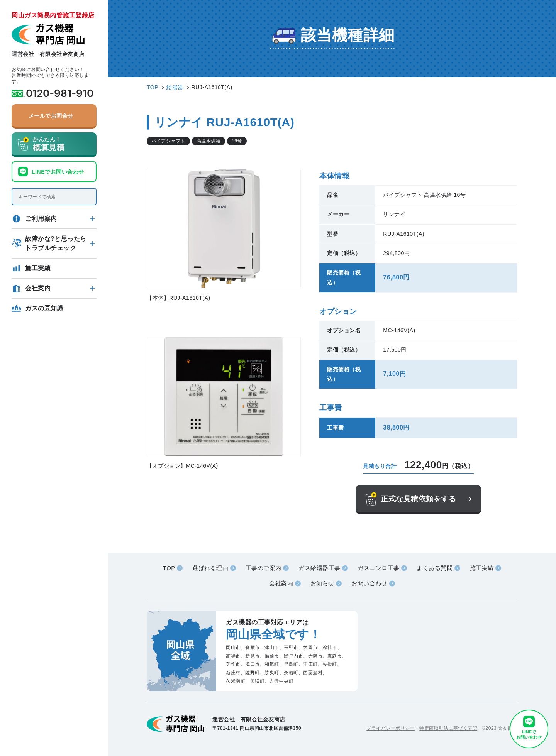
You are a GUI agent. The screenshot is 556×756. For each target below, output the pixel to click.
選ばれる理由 (210, 568)
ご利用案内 (41, 219)
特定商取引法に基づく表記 (448, 728)
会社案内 (38, 288)
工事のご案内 (264, 568)
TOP (169, 568)
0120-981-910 (60, 93)
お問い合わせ (369, 583)
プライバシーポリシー (391, 728)
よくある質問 (435, 568)
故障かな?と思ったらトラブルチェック (56, 243)
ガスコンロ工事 (379, 568)
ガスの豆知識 (44, 308)
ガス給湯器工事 (320, 568)
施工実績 (38, 268)
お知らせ (322, 583)
